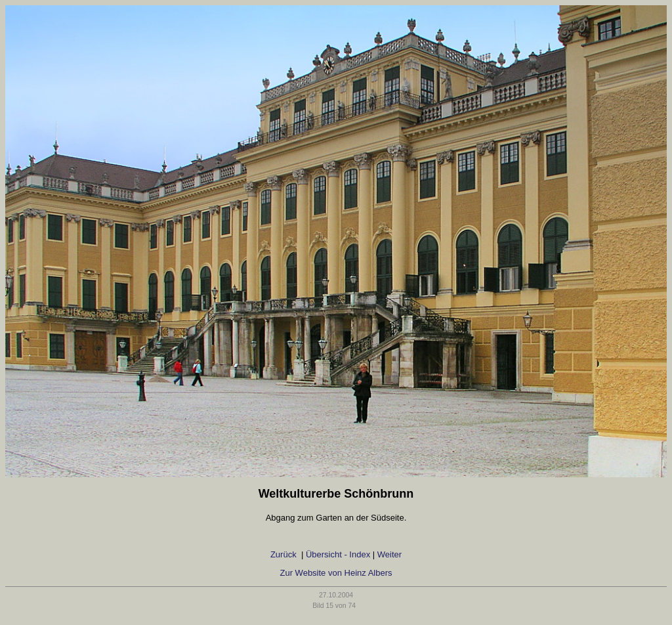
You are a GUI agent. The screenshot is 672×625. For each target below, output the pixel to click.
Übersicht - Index (338, 554)
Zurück (284, 554)
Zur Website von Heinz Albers (336, 573)
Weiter (389, 554)
